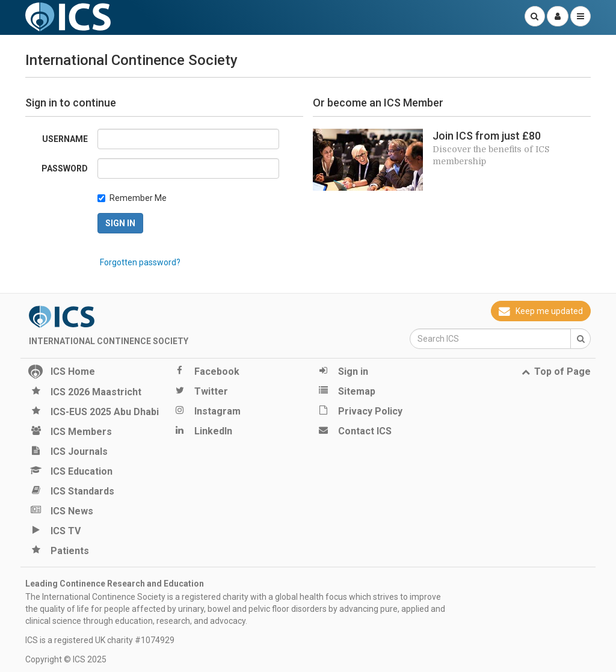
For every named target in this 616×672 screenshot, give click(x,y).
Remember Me (138, 198)
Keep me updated (541, 311)
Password (65, 168)
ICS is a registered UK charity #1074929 (100, 640)
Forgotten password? (140, 262)
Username (65, 139)
